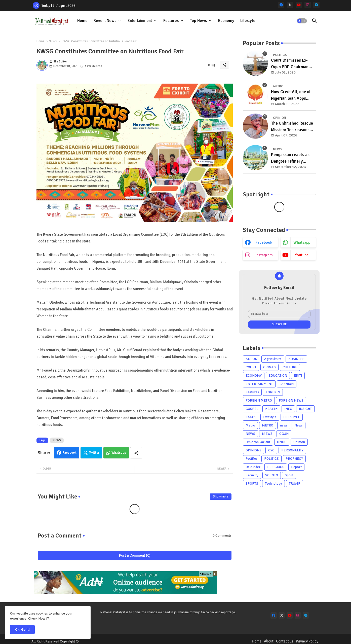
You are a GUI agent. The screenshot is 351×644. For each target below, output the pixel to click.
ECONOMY (254, 375)
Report (296, 467)
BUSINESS (296, 359)
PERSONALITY (292, 450)
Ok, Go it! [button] (22, 630)
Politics (251, 459)
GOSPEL (252, 409)
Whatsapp (119, 453)
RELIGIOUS (276, 467)
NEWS (53, 41)
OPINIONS (253, 450)
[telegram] (316, 5)
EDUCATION (278, 375)
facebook (264, 242)
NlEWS (267, 434)
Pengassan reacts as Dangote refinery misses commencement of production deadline (292, 158)
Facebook (69, 453)
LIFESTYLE (292, 417)
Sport (289, 475)
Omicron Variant (258, 442)
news (284, 425)
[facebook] (281, 5)
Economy (226, 21)
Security (252, 475)
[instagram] (308, 5)
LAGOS (251, 417)
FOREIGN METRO (259, 400)
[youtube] (299, 5)
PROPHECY (294, 459)
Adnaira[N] (206, 574)
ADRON (251, 359)
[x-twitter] (290, 5)
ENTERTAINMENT (259, 384)
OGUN (284, 434)
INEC (288, 409)
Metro (250, 425)
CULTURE (290, 367)
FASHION (287, 384)
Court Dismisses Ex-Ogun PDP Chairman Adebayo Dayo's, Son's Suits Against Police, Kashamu (292, 64)
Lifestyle (248, 21)
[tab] (82, 21)
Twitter (94, 453)
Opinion (299, 442)
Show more (221, 496)
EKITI (298, 375)
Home (82, 21)
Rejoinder (253, 467)
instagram (264, 255)
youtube (302, 255)
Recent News (105, 21)
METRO (268, 425)
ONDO (282, 442)
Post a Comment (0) (135, 555)
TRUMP (295, 484)
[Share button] (136, 453)
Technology (274, 484)
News (299, 425)
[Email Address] (279, 314)
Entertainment (140, 21)
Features (171, 21)
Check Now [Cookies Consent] (37, 618)
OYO (271, 450)
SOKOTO (272, 475)
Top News (198, 21)
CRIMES (269, 367)
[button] (302, 21)
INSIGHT (305, 409)
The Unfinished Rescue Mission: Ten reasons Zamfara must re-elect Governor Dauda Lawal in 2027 (292, 127)
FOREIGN (273, 392)
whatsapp (302, 242)
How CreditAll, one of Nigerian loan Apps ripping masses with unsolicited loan (291, 95)
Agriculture (273, 359)
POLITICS (271, 459)
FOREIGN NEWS (291, 400)
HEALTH (271, 409)
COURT (251, 367)
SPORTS (252, 484)
